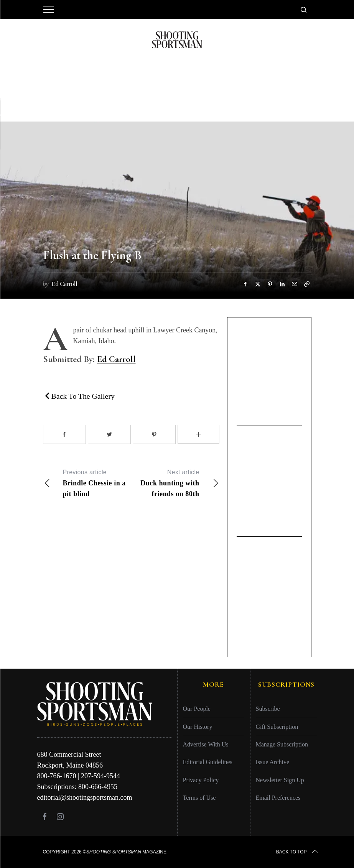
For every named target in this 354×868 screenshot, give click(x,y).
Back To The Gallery (80, 396)
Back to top (298, 852)
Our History (198, 727)
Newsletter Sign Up (280, 780)
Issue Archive (273, 762)
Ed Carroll (116, 359)
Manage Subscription (282, 744)
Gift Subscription (277, 727)
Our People (197, 709)
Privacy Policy (201, 780)
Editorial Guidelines (208, 762)
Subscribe (268, 709)
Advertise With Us (206, 744)
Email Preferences (278, 798)
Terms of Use (199, 798)
